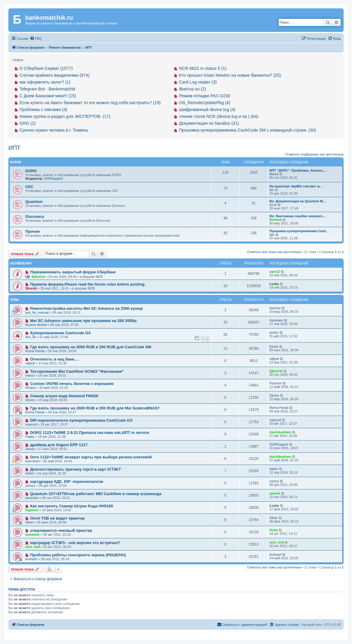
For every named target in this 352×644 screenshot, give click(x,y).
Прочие (32, 231)
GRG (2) (27, 123)
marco (30, 375)
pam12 (275, 272)
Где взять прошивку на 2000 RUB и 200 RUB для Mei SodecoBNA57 (95, 408)
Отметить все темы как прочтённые (274, 252)
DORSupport (54, 178)
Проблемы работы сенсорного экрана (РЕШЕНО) (78, 555)
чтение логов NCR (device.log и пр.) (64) (219, 116)
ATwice (31, 388)
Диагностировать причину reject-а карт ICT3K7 (76, 469)
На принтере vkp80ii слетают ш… (296, 186)
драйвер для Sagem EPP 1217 (59, 445)
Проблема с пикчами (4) (43, 110)
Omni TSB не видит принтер (57, 518)
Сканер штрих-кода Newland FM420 (64, 396)
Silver (30, 522)
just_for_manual (37, 312)
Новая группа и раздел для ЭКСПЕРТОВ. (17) (65, 116)
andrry (274, 332)
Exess (274, 346)
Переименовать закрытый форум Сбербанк (73, 272)
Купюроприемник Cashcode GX (61, 333)
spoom (275, 493)
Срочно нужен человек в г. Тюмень (54, 130)
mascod (31, 424)
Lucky (274, 284)
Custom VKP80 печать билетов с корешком (72, 384)
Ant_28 (31, 337)
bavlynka (32, 498)
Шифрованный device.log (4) (207, 110)
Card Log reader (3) (198, 82)
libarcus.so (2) (193, 89)
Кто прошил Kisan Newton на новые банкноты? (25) (230, 75)
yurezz (30, 486)
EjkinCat (38, 277)
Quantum (34, 202)
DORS (31, 171)
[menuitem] (36, 38)
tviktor (30, 473)
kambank (32, 534)
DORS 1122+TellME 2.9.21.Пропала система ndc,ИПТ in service (90, 433)
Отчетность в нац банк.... (54, 359)
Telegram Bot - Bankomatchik (47, 89)
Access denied (36, 325)
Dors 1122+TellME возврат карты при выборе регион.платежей (91, 457)
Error (273, 205)
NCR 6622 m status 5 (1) (203, 68)
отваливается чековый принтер (61, 530)
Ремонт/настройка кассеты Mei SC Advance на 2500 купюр (86, 308)
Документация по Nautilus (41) (209, 123)
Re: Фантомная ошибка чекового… (298, 216)
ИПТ (14, 148)
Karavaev (276, 320)
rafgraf (30, 363)
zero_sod (32, 547)
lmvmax (275, 308)
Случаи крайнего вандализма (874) (54, 75)
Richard (276, 220)
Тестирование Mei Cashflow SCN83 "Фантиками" (77, 371)
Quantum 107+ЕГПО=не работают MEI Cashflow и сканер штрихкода (96, 494)
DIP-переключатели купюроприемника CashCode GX (81, 420)
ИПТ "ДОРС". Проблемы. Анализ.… (298, 170)
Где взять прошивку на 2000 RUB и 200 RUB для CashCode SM (91, 347)
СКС (29, 187)
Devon (30, 400)
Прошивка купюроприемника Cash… (299, 231)
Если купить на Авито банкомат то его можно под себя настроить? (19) (90, 103)
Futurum (276, 383)
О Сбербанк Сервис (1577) (46, 68)
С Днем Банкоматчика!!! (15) (48, 96)
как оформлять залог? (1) (45, 82)
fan (272, 190)
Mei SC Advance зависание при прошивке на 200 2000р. (84, 321)
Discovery (35, 217)
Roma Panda (35, 351)
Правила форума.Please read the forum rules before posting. (88, 284)
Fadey (30, 437)
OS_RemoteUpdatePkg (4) (205, 103)
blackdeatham (280, 432)
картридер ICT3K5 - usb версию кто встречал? (75, 543)
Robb (274, 530)
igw (272, 235)
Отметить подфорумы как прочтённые (315, 154)
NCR (99, 277)
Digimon (32, 510)
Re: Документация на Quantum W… (298, 201)
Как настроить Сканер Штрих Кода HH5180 (72, 506)
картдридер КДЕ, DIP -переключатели (67, 482)
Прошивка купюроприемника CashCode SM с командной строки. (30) (248, 130)
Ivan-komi (32, 461)
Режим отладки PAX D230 (205, 96)
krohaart (31, 559)
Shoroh (31, 288)
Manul (274, 174)
